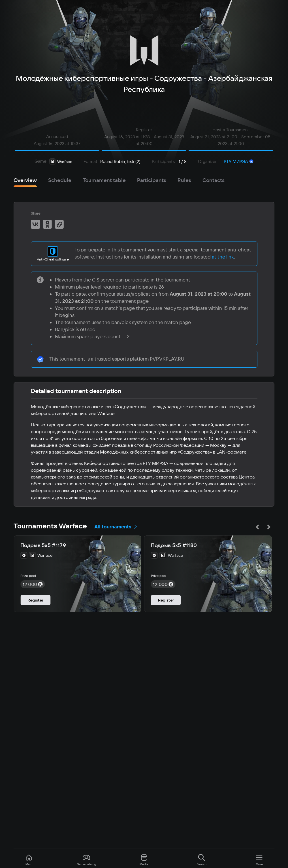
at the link (223, 257)
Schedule (60, 180)
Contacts (214, 180)
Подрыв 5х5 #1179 (43, 545)
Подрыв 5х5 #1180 (174, 545)
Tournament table (104, 180)
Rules (184, 180)
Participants (152, 180)
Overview (25, 180)
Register (35, 600)
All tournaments (116, 527)
